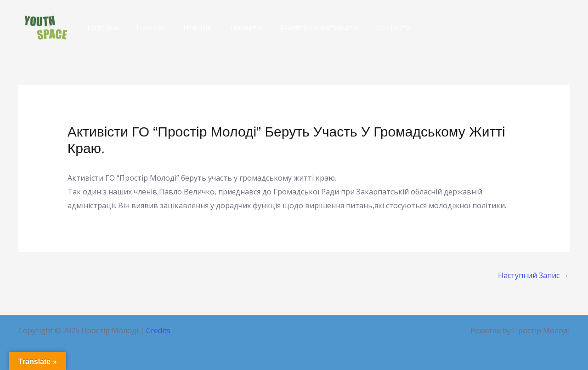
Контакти (393, 28)
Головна (103, 28)
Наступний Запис (533, 275)
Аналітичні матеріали (319, 28)
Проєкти (246, 28)
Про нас (151, 28)
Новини (198, 28)
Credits (158, 330)
